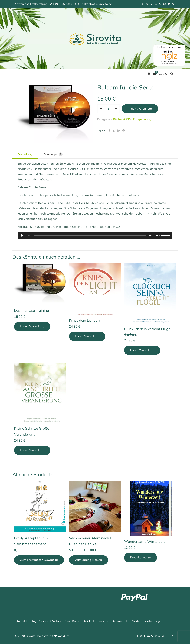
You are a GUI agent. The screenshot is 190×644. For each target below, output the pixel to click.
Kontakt (22, 621)
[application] (95, 236)
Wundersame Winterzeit (144, 542)
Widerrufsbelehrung (146, 621)
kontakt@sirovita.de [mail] (99, 4)
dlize (66, 636)
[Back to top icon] (172, 636)
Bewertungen (53, 154)
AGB (87, 621)
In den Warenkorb (140, 109)
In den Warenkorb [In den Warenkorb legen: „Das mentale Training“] (32, 326)
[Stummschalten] (158, 236)
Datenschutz (120, 621)
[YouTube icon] (151, 4)
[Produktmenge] (109, 109)
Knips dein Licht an (84, 320)
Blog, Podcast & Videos (46, 621)
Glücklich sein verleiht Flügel (148, 329)
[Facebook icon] (143, 4)
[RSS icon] (173, 4)
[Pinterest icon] (160, 4)
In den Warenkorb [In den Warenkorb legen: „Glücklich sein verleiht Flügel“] (142, 350)
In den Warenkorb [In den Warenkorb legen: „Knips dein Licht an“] (87, 336)
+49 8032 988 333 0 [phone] (66, 4)
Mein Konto (72, 621)
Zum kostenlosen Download (39, 560)
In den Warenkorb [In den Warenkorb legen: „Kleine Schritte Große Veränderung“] (32, 450)
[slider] (90, 236)
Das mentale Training (32, 311)
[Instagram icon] (165, 4)
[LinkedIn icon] (156, 4)
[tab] (25, 154)
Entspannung (142, 119)
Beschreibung (25, 154)
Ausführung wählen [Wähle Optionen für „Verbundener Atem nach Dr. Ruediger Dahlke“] (89, 560)
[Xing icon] (169, 4)
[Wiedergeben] (22, 236)
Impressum (101, 621)
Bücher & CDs (122, 119)
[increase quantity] (116, 109)
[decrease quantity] (101, 109)
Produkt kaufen (140, 557)
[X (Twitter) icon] (147, 4)
